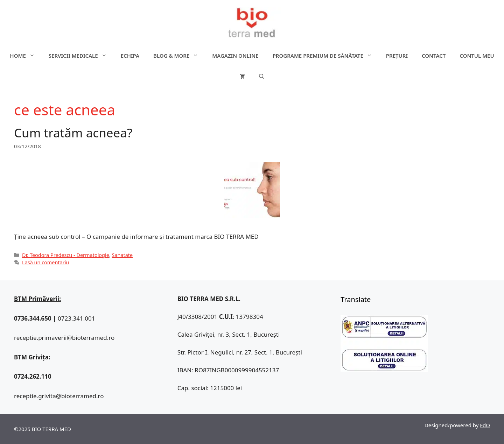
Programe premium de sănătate (326, 56)
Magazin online (235, 56)
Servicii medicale (81, 56)
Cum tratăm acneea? (73, 133)
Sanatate (122, 255)
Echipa (130, 56)
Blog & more (179, 56)
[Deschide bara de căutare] (262, 77)
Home (26, 56)
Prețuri (397, 56)
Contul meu (477, 56)
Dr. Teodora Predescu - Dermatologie (66, 255)
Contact (434, 56)
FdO (485, 425)
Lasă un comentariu (45, 262)
